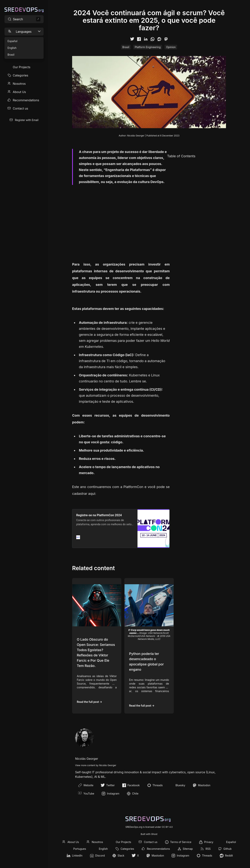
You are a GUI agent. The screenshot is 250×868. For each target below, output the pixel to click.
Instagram (110, 794)
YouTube (86, 794)
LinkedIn (77, 856)
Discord (100, 856)
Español (231, 842)
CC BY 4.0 (167, 827)
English (103, 849)
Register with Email (27, 120)
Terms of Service (181, 842)
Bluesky (178, 785)
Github (227, 849)
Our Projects (22, 67)
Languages (24, 31)
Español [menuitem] (12, 41)
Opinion (171, 47)
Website (86, 785)
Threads (155, 785)
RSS (208, 849)
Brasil (126, 47)
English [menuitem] (12, 48)
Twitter (108, 785)
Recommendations (26, 100)
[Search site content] (24, 19)
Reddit (229, 856)
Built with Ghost (149, 834)
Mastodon (202, 785)
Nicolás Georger (136, 136)
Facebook (131, 785)
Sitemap (188, 849)
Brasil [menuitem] (11, 55)
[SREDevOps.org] (24, 10)
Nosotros (19, 84)
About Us (19, 92)
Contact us (20, 108)
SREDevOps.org (134, 827)
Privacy (209, 842)
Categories (20, 75)
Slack (121, 856)
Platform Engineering (148, 47)
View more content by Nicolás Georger (96, 765)
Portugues (80, 849)
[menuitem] (24, 67)
